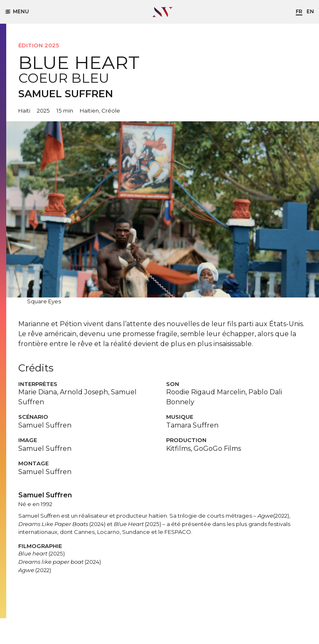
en (310, 11)
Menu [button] (17, 11)
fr (299, 11)
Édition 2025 (39, 45)
